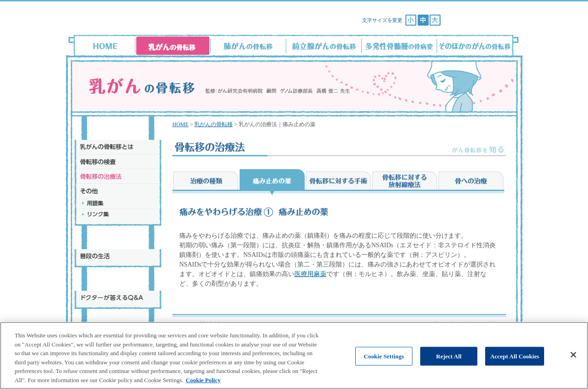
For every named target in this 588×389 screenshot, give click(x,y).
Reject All (449, 365)
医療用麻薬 (310, 274)
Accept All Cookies (515, 365)
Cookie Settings (384, 365)
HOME (180, 124)
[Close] (573, 363)
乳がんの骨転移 (214, 124)
